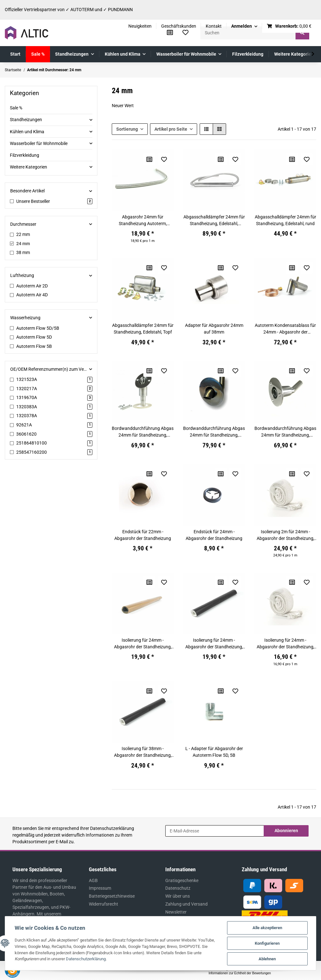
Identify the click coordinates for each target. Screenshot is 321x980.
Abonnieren (286, 831)
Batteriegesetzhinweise (112, 896)
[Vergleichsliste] (170, 33)
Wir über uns (178, 896)
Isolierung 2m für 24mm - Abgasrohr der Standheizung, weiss (285, 535)
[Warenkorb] (289, 26)
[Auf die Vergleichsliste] (149, 159)
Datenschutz (178, 888)
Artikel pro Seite (171, 129)
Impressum (100, 888)
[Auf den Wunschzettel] (164, 159)
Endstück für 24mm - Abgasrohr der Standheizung (214, 535)
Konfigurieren (267, 943)
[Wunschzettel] (185, 33)
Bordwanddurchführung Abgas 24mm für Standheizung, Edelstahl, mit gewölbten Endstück (214, 432)
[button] (244, 26)
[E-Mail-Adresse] (215, 831)
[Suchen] (248, 33)
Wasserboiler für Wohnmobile (39, 143)
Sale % (16, 108)
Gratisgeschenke (182, 880)
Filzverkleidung (25, 155)
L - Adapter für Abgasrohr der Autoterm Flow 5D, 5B (214, 752)
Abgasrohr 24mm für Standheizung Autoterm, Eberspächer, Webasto (143, 221)
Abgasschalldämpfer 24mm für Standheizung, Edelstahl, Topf (143, 329)
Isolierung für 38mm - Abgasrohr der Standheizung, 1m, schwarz (143, 752)
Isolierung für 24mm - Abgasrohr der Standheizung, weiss (285, 644)
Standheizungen (26, 120)
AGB (93, 880)
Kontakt (214, 26)
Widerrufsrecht (103, 904)
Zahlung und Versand (186, 904)
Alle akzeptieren (267, 928)
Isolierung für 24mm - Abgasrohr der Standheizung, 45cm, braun (143, 644)
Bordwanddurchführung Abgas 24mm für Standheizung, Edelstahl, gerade (143, 432)
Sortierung (127, 129)
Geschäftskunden (179, 26)
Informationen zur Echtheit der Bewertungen (240, 973)
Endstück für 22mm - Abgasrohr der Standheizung (143, 535)
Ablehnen (267, 959)
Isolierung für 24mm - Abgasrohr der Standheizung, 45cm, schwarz (214, 644)
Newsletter (176, 912)
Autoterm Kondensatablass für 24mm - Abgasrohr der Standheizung (285, 329)
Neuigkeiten (140, 26)
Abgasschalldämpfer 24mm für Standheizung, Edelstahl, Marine (214, 221)
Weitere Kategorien (29, 167)
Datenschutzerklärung (112, 828)
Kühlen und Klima (27, 132)
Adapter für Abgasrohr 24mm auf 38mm (214, 329)
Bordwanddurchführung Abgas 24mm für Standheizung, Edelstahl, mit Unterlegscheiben (285, 432)
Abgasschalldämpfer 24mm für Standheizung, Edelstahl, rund (285, 220)
